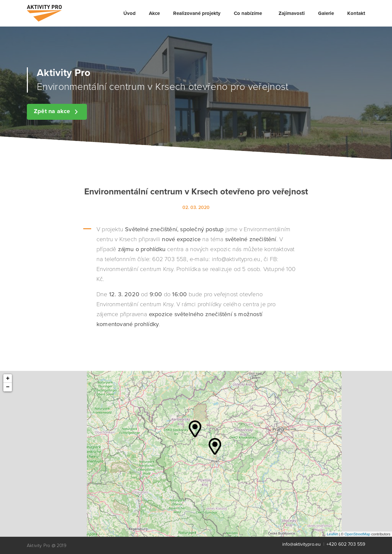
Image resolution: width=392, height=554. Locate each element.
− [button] (8, 387)
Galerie (326, 13)
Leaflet (332, 534)
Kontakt (356, 13)
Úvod (130, 13)
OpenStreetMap (358, 534)
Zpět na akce (57, 111)
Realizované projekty (197, 13)
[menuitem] (130, 13)
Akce (154, 13)
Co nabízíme (248, 13)
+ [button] (8, 379)
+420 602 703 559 (346, 544)
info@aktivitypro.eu (301, 544)
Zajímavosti (292, 13)
